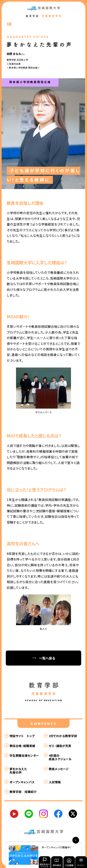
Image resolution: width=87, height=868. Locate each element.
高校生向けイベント (45, 862)
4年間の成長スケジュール (60, 757)
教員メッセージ (59, 769)
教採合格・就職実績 (22, 746)
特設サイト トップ (22, 736)
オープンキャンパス (22, 782)
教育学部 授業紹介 (23, 792)
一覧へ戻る (47, 658)
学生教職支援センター (24, 755)
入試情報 (69, 862)
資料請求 (57, 862)
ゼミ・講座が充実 (60, 746)
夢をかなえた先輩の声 (18, 771)
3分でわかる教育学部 (63, 736)
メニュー (81, 863)
